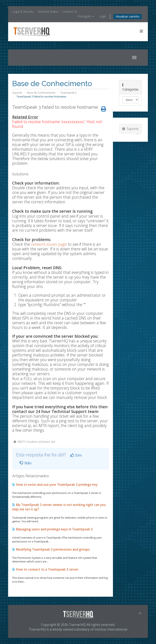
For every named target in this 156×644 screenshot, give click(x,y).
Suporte (17, 93)
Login (103, 16)
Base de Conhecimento (41, 93)
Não (26, 463)
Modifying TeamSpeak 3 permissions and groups (51, 549)
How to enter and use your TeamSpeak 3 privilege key (55, 485)
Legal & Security (23, 12)
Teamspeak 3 (68, 93)
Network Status (48, 12)
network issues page (49, 244)
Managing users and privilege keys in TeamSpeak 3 (52, 529)
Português (86, 16)
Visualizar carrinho (128, 16)
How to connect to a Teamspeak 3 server (45, 569)
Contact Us (70, 12)
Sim (76, 455)
